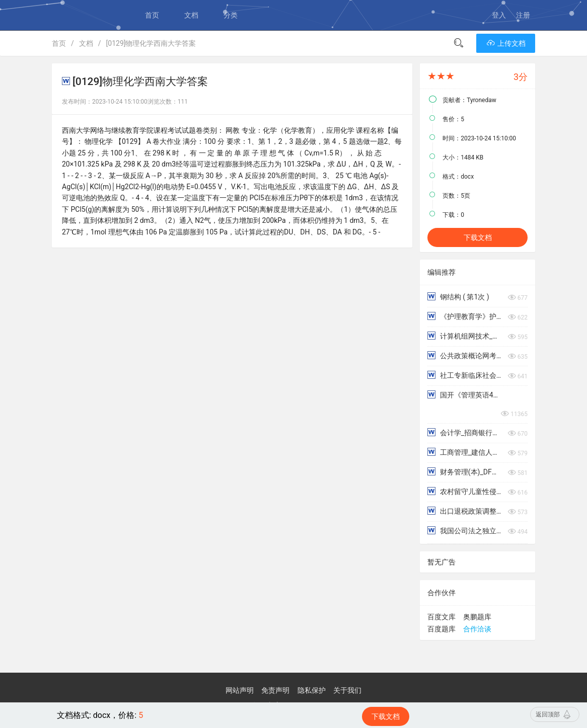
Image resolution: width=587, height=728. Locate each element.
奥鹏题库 (477, 617)
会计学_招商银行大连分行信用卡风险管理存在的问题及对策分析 (465, 432)
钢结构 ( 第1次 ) (458, 297)
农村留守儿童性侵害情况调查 (465, 491)
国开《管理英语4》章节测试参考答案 (465, 395)
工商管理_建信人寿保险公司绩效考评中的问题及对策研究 (465, 452)
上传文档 (506, 43)
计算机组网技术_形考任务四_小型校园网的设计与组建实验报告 (465, 336)
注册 (523, 15)
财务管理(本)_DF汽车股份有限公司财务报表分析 (465, 472)
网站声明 (240, 690)
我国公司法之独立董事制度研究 (465, 531)
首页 (152, 15)
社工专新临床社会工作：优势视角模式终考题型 (465, 375)
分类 (231, 15)
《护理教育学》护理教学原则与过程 (465, 316)
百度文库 (442, 617)
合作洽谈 (477, 629)
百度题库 (442, 629)
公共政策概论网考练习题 (465, 355)
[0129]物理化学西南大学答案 (151, 43)
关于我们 (347, 690)
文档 (191, 15)
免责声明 (275, 690)
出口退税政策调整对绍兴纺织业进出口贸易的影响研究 (465, 511)
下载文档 (478, 237)
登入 (499, 15)
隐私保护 (312, 690)
